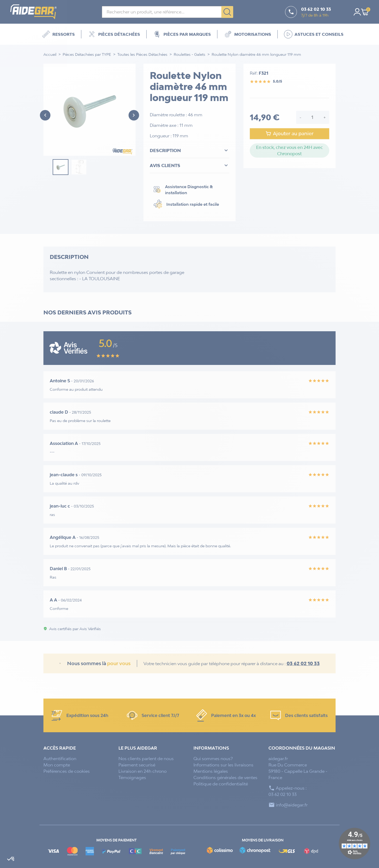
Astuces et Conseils (314, 34)
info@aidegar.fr (292, 805)
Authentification (60, 759)
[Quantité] (312, 117)
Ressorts (58, 34)
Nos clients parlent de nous (146, 759)
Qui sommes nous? (213, 759)
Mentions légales (211, 771)
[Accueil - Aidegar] (37, 12)
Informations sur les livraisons (223, 765)
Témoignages (132, 777)
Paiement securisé (137, 765)
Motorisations (247, 34)
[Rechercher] (168, 12)
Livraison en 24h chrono (143, 771)
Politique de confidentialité (221, 784)
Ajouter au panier (289, 134)
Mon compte (57, 765)
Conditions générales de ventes (225, 777)
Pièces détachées (114, 34)
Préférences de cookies (67, 771)
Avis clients (189, 165)
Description (189, 150)
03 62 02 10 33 (303, 663)
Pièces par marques (182, 34)
